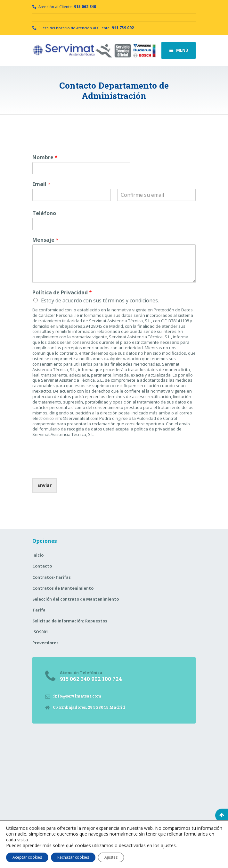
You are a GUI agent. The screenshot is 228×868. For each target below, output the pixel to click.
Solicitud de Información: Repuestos (70, 621)
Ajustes (111, 857)
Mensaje (45, 240)
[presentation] (81, 468)
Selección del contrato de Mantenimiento (76, 599)
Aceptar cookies (27, 857)
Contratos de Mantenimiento (63, 588)
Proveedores (45, 643)
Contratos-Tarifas (52, 577)
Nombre (45, 157)
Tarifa (39, 610)
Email (41, 184)
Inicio (38, 555)
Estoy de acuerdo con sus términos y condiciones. (100, 300)
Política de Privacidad (62, 293)
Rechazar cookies (73, 857)
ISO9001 (40, 632)
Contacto (42, 566)
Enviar (45, 485)
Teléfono (44, 213)
